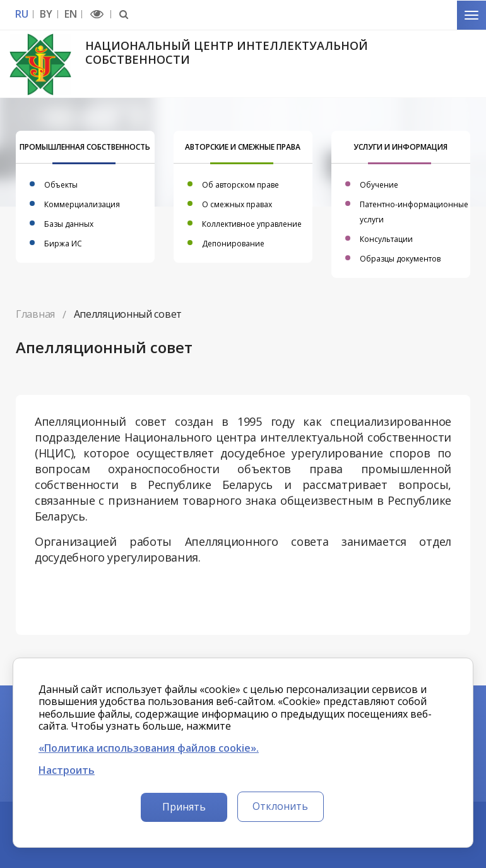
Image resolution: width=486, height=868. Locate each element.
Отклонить (280, 806)
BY (46, 14)
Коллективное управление (252, 224)
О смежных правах (237, 204)
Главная (35, 314)
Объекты (61, 185)
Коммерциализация (82, 204)
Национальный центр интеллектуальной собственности (227, 52)
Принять (184, 807)
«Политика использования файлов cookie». (149, 748)
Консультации (386, 239)
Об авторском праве (240, 185)
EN (70, 14)
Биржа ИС (63, 244)
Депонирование (233, 244)
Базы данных (69, 224)
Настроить (67, 770)
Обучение (379, 185)
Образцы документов (400, 259)
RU (21, 14)
